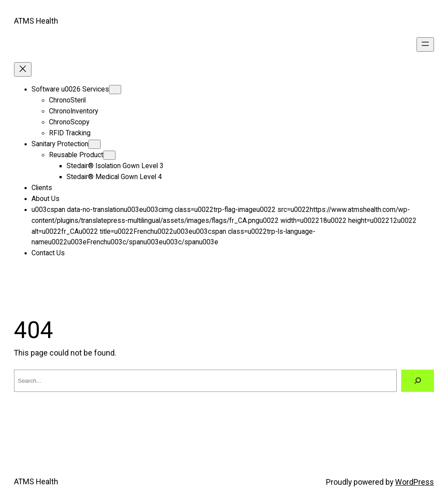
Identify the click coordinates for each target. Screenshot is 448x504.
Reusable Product (76, 155)
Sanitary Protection (60, 144)
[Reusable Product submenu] (109, 155)
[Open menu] (425, 44)
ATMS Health (36, 21)
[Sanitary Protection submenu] (94, 144)
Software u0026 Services (70, 89)
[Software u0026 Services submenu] (115, 90)
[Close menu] (23, 69)
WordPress (415, 482)
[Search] (418, 381)
